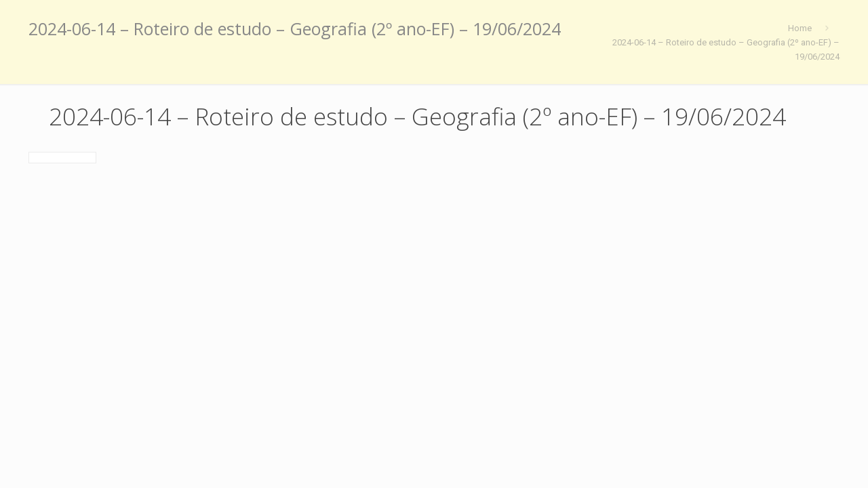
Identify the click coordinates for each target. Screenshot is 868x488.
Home (800, 28)
